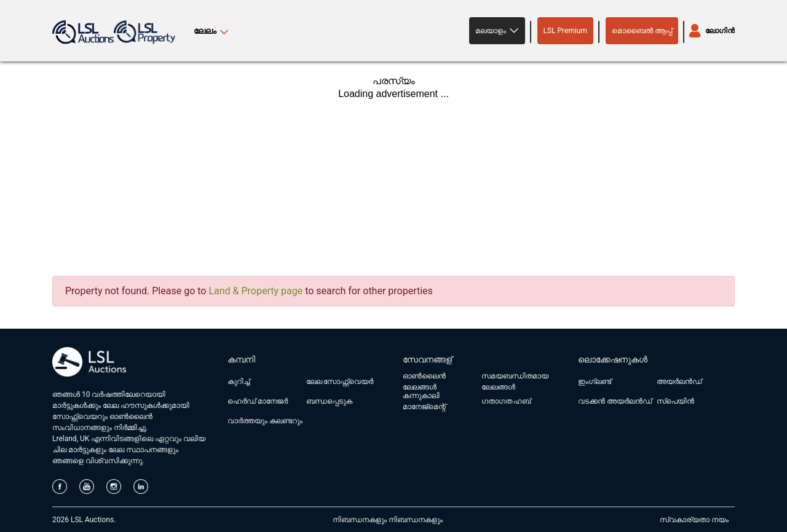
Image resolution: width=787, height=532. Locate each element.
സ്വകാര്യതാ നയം (694, 520)
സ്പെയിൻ (675, 401)
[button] (497, 31)
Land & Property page (255, 291)
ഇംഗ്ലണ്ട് (595, 381)
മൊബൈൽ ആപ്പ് (642, 31)
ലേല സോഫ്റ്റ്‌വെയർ (340, 381)
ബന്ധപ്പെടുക (329, 401)
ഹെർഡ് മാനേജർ (258, 401)
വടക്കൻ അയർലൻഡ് (615, 401)
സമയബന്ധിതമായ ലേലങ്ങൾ (515, 381)
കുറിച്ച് (239, 381)
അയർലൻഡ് (679, 381)
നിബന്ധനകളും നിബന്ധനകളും (388, 520)
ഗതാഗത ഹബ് (506, 401)
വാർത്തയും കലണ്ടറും (265, 421)
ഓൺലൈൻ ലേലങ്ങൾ (424, 381)
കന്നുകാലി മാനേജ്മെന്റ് (424, 401)
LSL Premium (566, 31)
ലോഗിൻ (720, 31)
